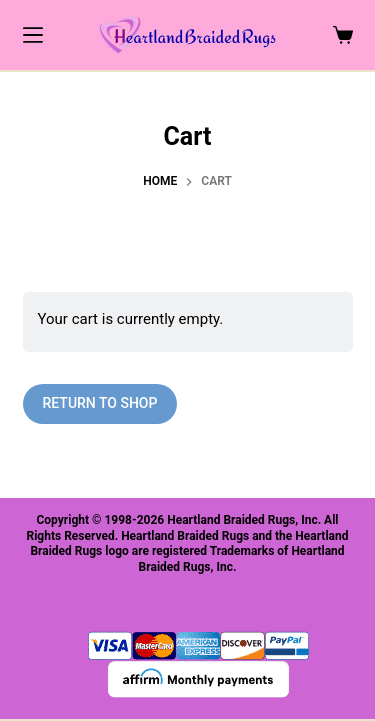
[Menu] (33, 35)
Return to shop (100, 403)
